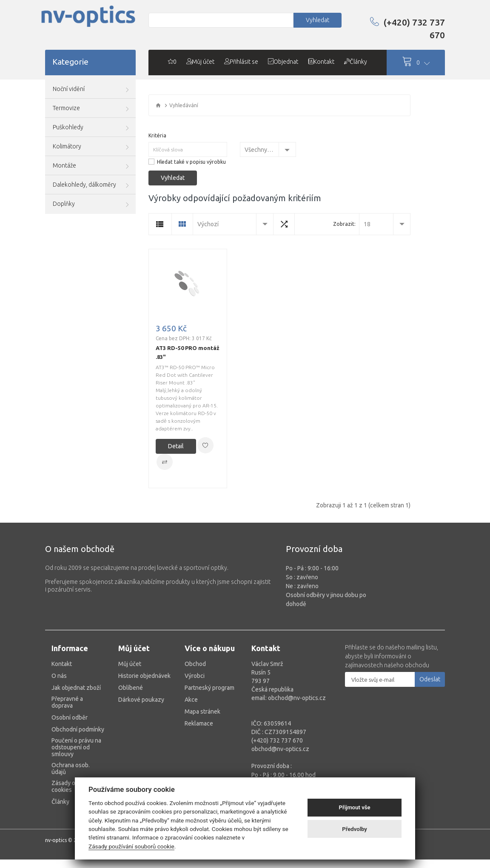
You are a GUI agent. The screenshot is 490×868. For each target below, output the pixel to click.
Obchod (195, 664)
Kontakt (62, 664)
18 (367, 224)
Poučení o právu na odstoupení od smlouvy (76, 747)
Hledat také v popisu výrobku (191, 162)
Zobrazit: (344, 224)
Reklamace (199, 723)
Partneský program (209, 688)
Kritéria (157, 135)
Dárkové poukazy (141, 700)
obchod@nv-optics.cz (280, 749)
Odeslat (430, 679)
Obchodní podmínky (78, 729)
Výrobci (195, 676)
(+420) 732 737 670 (407, 28)
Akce (191, 700)
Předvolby (355, 829)
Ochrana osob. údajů (71, 768)
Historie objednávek (144, 676)
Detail (176, 446)
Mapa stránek (202, 711)
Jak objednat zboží (76, 688)
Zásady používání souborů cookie (131, 846)
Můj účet (130, 664)
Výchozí (208, 224)
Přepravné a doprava (67, 702)
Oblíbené (131, 688)
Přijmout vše (355, 807)
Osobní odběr (70, 717)
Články (60, 802)
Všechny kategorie (262, 150)
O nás (59, 676)
